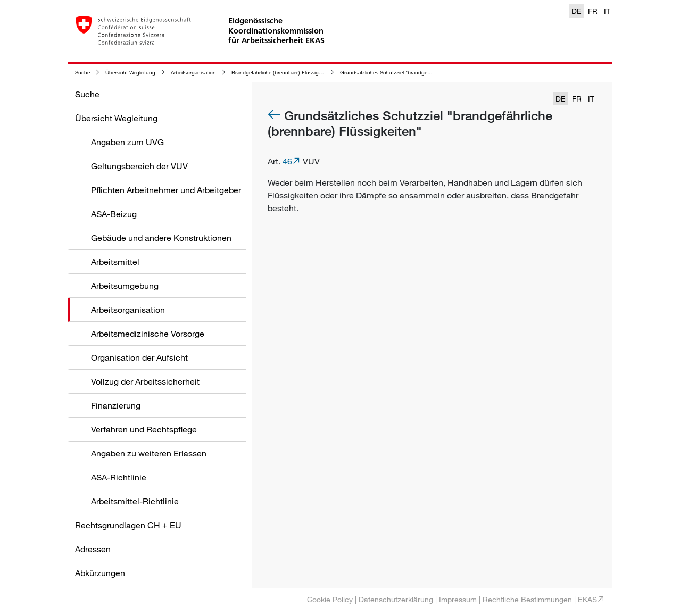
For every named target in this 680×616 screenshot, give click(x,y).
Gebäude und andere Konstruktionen (161, 238)
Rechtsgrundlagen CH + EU (128, 525)
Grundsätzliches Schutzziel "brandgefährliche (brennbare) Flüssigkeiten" (425, 73)
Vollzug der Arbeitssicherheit (145, 381)
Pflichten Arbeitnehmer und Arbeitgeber (166, 190)
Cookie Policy (330, 599)
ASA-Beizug (114, 214)
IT (607, 11)
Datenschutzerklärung (396, 599)
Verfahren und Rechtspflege (144, 429)
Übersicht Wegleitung (130, 73)
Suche (82, 73)
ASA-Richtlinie (119, 477)
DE (577, 11)
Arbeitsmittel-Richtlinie (135, 501)
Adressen (93, 549)
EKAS (587, 599)
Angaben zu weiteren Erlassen (149, 453)
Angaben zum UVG (127, 142)
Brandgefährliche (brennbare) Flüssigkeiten (282, 73)
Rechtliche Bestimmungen (527, 599)
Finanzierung (116, 405)
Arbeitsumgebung (125, 286)
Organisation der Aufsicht (139, 357)
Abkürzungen (100, 573)
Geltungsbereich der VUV (139, 166)
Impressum (458, 599)
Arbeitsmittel (115, 262)
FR (593, 11)
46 (287, 161)
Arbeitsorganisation (193, 73)
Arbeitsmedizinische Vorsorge (148, 334)
